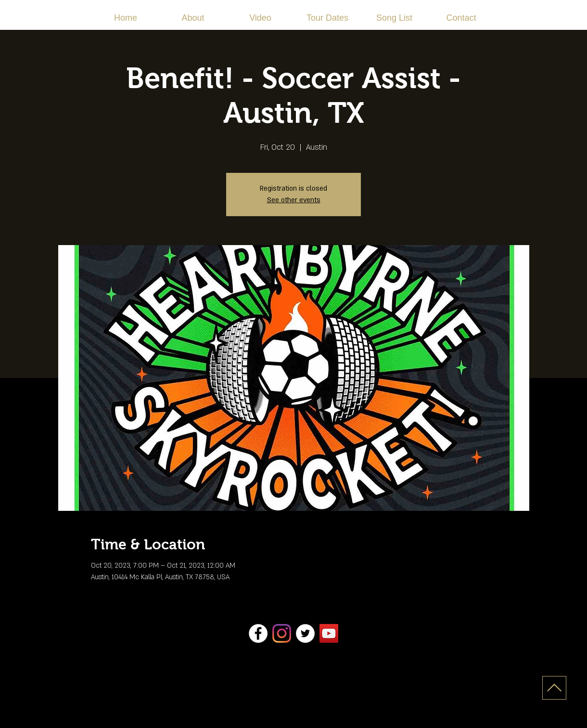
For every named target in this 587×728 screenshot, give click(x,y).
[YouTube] (329, 633)
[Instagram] (282, 633)
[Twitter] (305, 633)
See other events (294, 200)
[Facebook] (258, 633)
